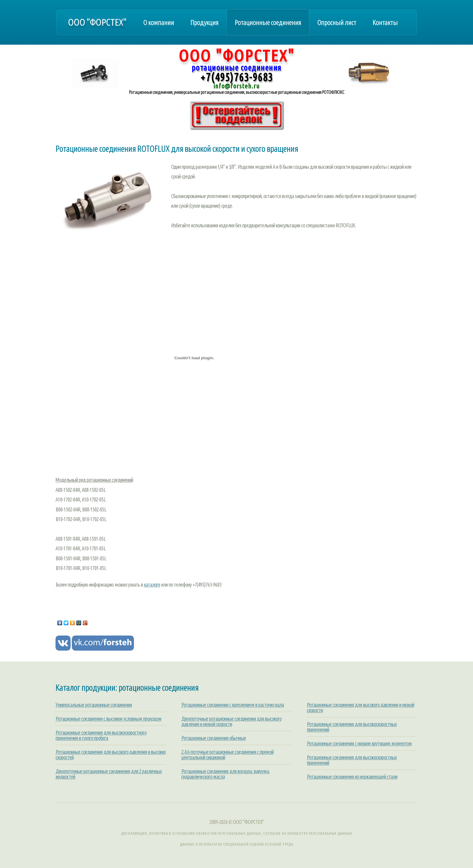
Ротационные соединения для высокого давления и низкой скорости (360, 707)
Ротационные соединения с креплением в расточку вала (233, 705)
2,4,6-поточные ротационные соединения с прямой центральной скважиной (227, 754)
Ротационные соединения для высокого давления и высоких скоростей (111, 754)
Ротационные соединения (268, 22)
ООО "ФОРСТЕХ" (97, 22)
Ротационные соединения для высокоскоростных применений (352, 727)
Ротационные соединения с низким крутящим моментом (359, 743)
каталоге (152, 585)
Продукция (204, 22)
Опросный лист (337, 22)
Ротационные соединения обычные (214, 738)
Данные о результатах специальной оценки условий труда (237, 844)
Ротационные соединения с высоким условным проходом (108, 719)
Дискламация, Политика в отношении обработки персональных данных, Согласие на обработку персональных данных (237, 833)
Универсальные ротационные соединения (94, 705)
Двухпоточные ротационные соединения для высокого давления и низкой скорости (231, 721)
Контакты (385, 22)
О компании (159, 22)
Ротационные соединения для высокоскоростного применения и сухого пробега (101, 735)
